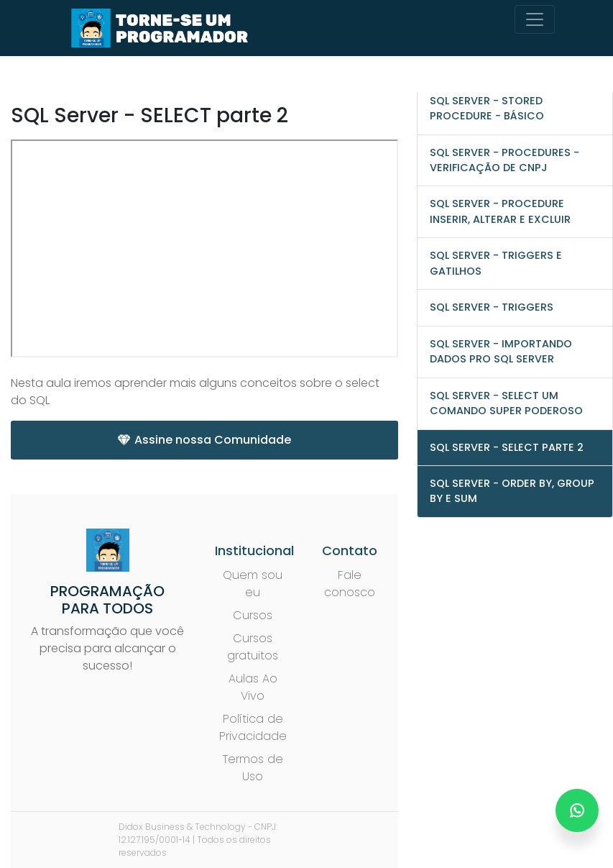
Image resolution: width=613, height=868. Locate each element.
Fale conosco (350, 584)
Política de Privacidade (253, 727)
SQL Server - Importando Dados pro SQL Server (501, 351)
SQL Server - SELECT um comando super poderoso (506, 403)
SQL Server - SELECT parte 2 (507, 447)
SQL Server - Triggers (492, 307)
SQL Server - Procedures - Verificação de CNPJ (504, 160)
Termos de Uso (253, 768)
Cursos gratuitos (253, 647)
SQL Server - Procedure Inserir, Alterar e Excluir (500, 211)
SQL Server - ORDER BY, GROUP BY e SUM (512, 491)
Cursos (253, 615)
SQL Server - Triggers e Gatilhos (496, 263)
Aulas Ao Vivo (253, 687)
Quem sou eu (253, 584)
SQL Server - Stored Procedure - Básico (487, 108)
